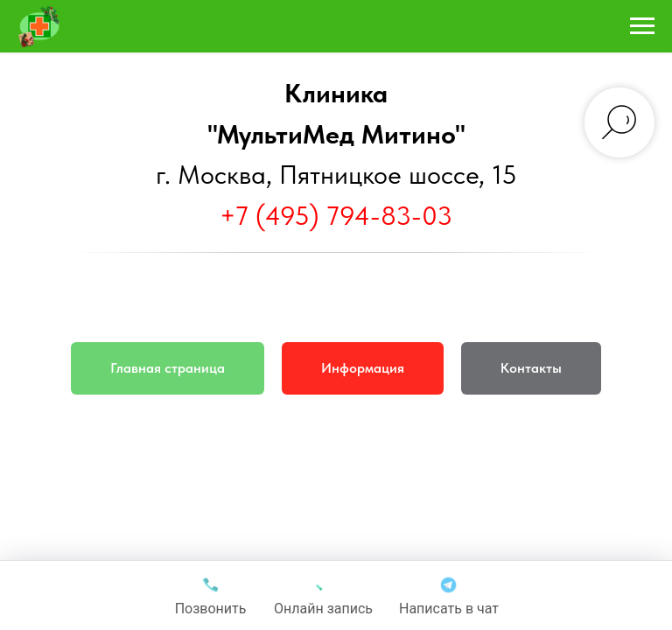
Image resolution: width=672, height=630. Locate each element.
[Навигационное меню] (642, 26)
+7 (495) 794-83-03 (336, 215)
